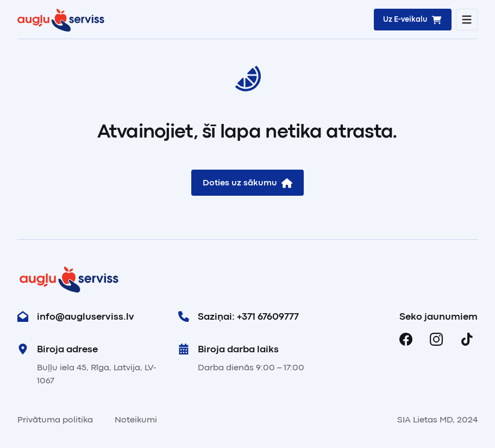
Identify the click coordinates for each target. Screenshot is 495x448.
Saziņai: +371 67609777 (239, 316)
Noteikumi (136, 420)
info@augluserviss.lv (76, 316)
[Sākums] (61, 20)
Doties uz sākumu (247, 183)
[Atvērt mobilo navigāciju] (467, 20)
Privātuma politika (55, 420)
